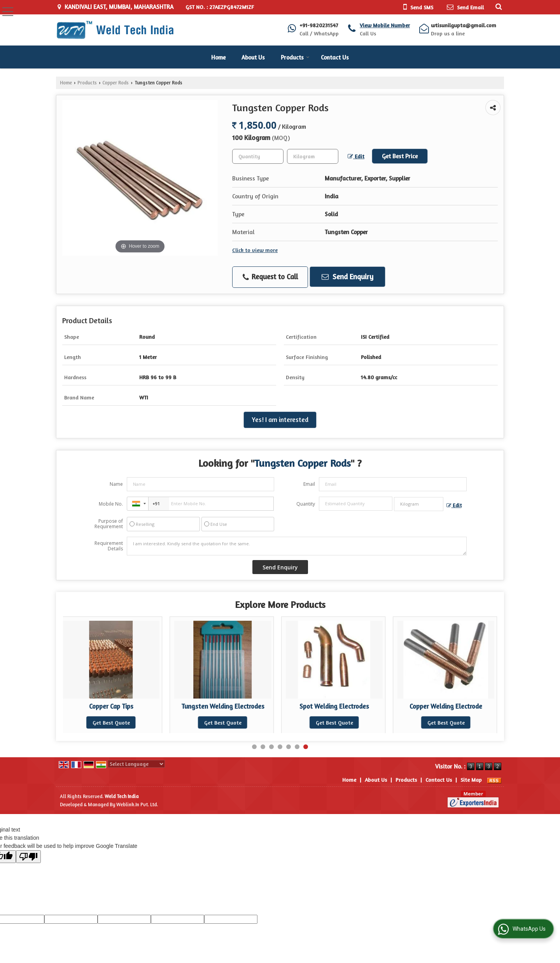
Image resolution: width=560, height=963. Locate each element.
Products (295, 57)
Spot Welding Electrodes (334, 706)
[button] (385, 25)
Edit (356, 156)
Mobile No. (111, 504)
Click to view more (255, 250)
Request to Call (270, 277)
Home (218, 57)
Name (116, 484)
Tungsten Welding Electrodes (223, 706)
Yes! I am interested (280, 420)
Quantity (306, 504)
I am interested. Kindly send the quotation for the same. (297, 546)
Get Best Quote (111, 722)
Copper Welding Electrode (446, 706)
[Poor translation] (28, 857)
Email (309, 484)
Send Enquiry (347, 277)
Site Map (471, 780)
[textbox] (313, 156)
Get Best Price (400, 156)
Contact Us (335, 57)
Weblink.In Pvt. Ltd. (137, 805)
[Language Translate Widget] (136, 764)
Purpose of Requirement (109, 524)
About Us (253, 57)
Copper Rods (115, 83)
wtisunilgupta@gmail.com (464, 25)
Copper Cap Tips (111, 706)
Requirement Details (109, 546)
